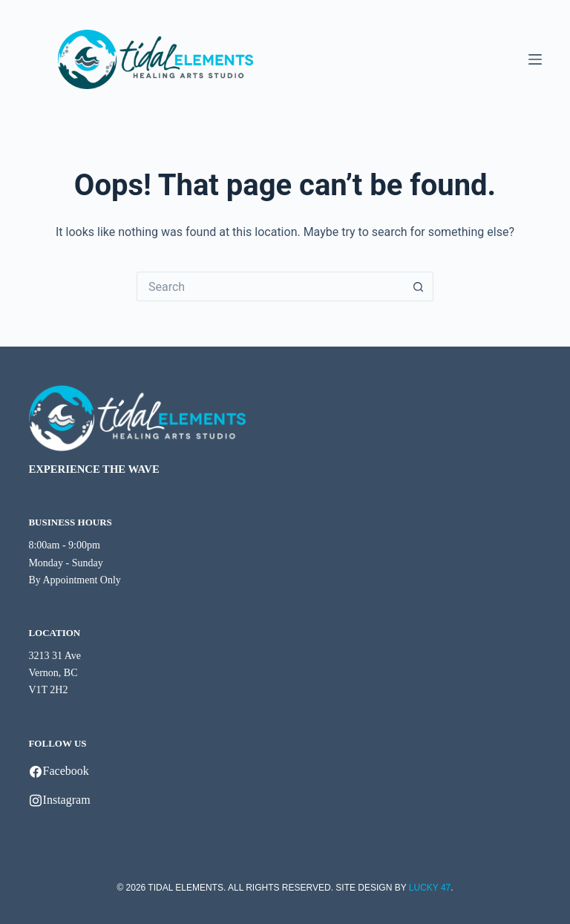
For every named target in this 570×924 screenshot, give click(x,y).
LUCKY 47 (430, 888)
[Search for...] (270, 286)
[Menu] (535, 59)
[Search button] (419, 286)
